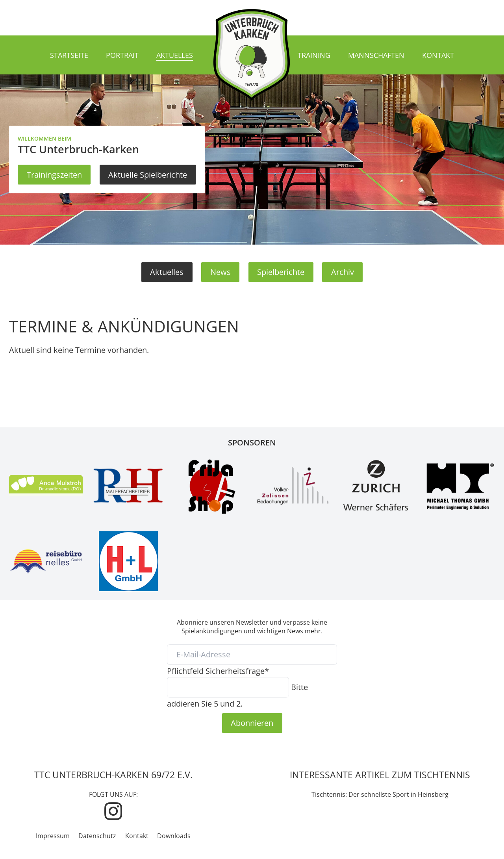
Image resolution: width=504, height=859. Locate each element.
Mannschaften (376, 55)
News (220, 272)
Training (314, 55)
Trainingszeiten (54, 174)
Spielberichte (281, 272)
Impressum (53, 836)
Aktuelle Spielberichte (148, 174)
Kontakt (438, 55)
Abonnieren (252, 723)
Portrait (122, 55)
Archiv (343, 272)
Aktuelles (175, 55)
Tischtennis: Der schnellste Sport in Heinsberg (380, 794)
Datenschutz (97, 836)
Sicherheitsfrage (218, 671)
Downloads (174, 836)
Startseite (69, 55)
